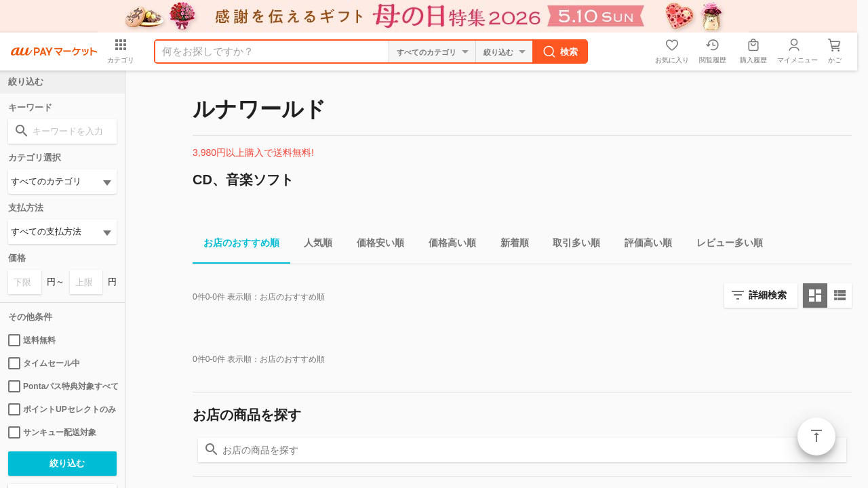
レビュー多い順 (724, 245)
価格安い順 (375, 245)
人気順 (313, 245)
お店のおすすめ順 (236, 245)
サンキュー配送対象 (52, 432)
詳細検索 (768, 295)
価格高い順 (447, 245)
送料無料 (32, 340)
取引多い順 (571, 245)
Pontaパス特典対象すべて (62, 386)
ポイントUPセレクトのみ (62, 409)
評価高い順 (643, 245)
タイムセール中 (44, 363)
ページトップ (816, 436)
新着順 (509, 245)
